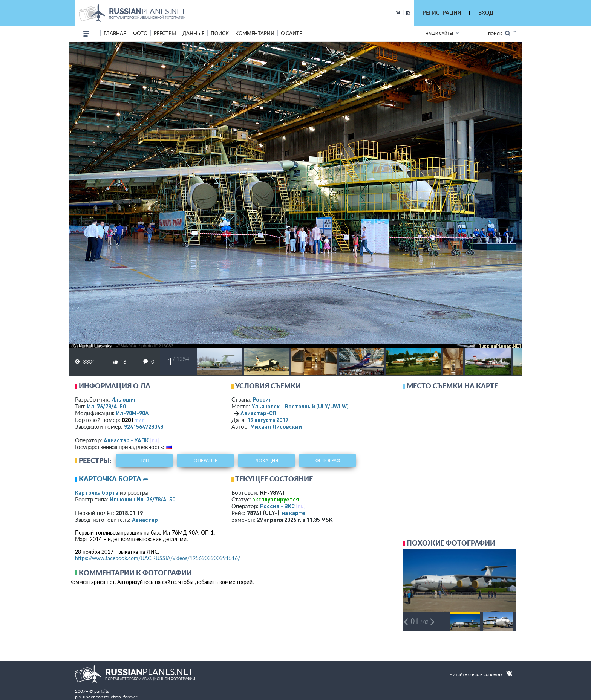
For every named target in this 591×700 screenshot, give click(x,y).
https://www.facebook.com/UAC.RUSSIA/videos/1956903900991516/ (158, 558)
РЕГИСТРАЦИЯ (442, 13)
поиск (220, 33)
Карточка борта (97, 492)
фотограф (328, 461)
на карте (294, 513)
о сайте (291, 33)
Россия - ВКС (277, 506)
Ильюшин (124, 399)
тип (140, 420)
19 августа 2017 (268, 420)
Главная (115, 33)
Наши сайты (439, 33)
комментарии (255, 33)
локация (267, 461)
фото (140, 33)
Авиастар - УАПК (126, 440)
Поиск (499, 33)
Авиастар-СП (258, 413)
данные (193, 33)
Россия (262, 399)
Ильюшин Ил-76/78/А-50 (142, 499)
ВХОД (486, 13)
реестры (165, 33)
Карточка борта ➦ (114, 479)
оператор (206, 461)
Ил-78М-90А (132, 413)
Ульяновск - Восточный (300, 406)
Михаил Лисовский (276, 426)
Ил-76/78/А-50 (106, 406)
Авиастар (145, 520)
